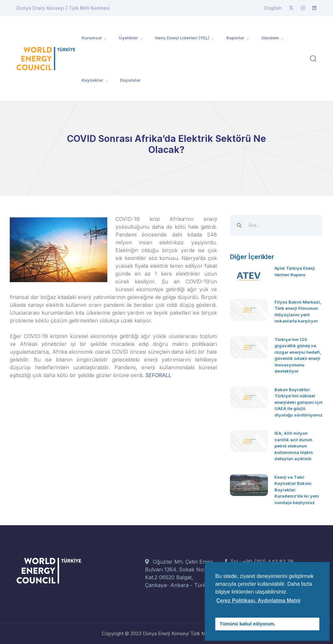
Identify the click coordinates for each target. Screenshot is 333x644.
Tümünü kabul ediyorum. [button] (248, 624)
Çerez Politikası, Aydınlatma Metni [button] (258, 601)
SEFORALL (158, 375)
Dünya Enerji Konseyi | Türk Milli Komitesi (63, 8)
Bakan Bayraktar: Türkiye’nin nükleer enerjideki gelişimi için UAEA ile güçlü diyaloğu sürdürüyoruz (299, 402)
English (273, 8)
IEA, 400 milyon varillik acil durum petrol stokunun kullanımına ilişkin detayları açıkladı (294, 446)
